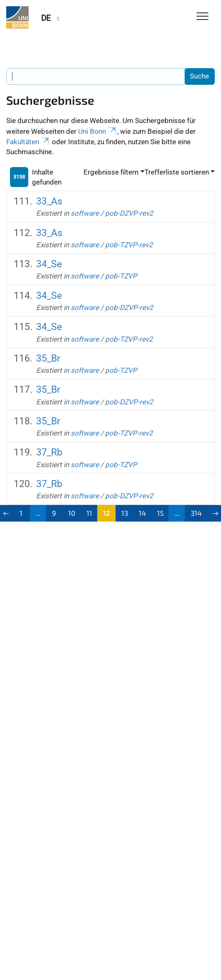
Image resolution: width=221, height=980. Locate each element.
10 (72, 513)
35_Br (48, 358)
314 (196, 513)
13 (125, 513)
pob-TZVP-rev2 (129, 245)
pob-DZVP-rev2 (129, 213)
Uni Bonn (98, 131)
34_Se (49, 264)
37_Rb (49, 452)
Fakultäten (28, 142)
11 (89, 513)
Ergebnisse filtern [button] (111, 172)
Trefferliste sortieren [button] (177, 172)
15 (160, 513)
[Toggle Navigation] (203, 17)
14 (142, 513)
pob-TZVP (121, 276)
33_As (49, 201)
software (85, 213)
